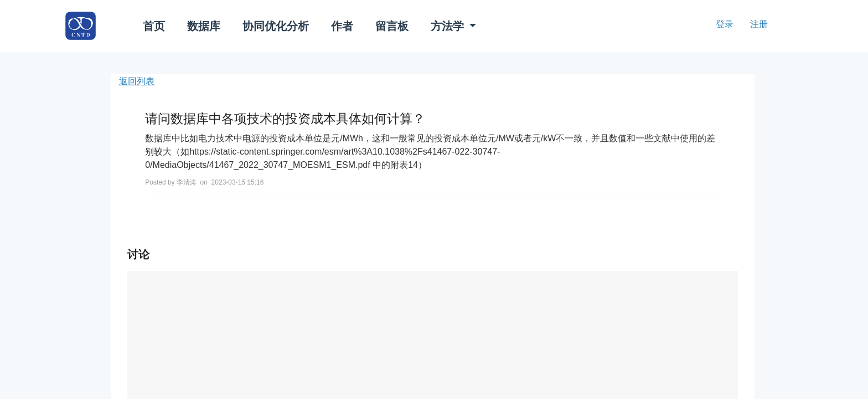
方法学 (449, 26)
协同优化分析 (276, 26)
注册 (759, 24)
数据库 (204, 26)
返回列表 (137, 81)
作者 (342, 26)
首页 (154, 26)
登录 (725, 24)
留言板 (392, 26)
